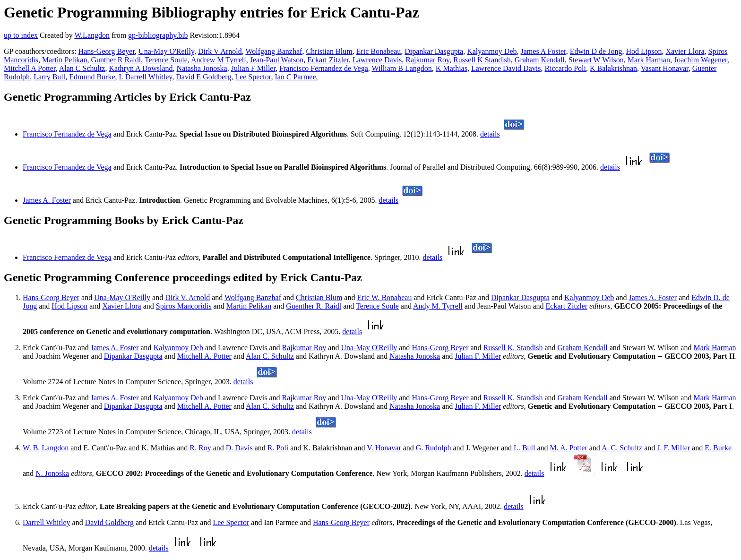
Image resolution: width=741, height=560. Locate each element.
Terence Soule (166, 60)
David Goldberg (109, 522)
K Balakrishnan (613, 68)
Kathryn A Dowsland (141, 68)
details (490, 134)
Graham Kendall (540, 60)
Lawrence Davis (377, 60)
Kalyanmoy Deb (492, 51)
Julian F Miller (253, 68)
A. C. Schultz (622, 448)
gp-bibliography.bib (158, 35)
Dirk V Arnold (220, 51)
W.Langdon (92, 35)
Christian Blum (329, 51)
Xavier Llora (685, 51)
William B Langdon (402, 68)
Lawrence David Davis (506, 68)
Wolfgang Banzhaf (274, 51)
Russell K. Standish (513, 348)
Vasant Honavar (665, 68)
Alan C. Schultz (270, 356)
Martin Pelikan (65, 60)
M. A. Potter (569, 448)
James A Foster (543, 51)
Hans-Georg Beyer (107, 51)
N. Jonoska (52, 473)
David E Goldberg (203, 77)
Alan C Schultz (82, 68)
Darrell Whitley (47, 522)
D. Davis (239, 448)
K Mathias (452, 68)
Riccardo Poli (565, 68)
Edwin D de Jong (596, 51)
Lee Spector (253, 77)
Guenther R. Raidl (314, 306)
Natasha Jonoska (202, 68)
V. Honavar (384, 448)
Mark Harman (649, 60)
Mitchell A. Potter (204, 356)
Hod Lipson (644, 51)
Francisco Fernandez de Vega (324, 68)
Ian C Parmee (295, 77)
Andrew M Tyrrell (219, 60)
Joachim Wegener (701, 60)
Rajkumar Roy (427, 60)
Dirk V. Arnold (187, 297)
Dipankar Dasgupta (434, 51)
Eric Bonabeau (379, 51)
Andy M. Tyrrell (438, 306)
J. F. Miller (673, 448)
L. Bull (524, 448)
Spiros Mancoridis (184, 306)
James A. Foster (47, 200)
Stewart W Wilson (596, 60)
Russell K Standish (482, 60)
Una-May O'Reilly (166, 51)
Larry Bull (49, 77)
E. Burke (718, 448)
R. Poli (278, 448)
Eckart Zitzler (328, 60)
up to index (21, 35)
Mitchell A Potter (30, 68)
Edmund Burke (92, 77)
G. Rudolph (434, 448)
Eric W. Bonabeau (384, 297)
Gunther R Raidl (116, 60)
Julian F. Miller (478, 356)
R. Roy (200, 448)
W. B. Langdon (46, 448)
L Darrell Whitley (146, 77)
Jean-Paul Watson (277, 60)
